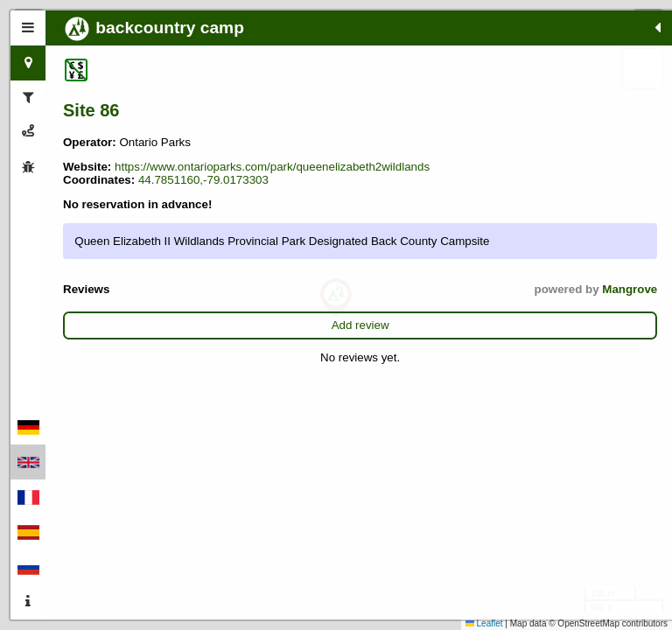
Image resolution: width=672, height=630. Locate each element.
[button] (336, 298)
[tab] (28, 28)
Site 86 (91, 110)
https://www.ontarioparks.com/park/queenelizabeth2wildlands (220, 180)
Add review (162, 378)
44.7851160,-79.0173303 (128, 206)
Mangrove (232, 342)
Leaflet (484, 623)
